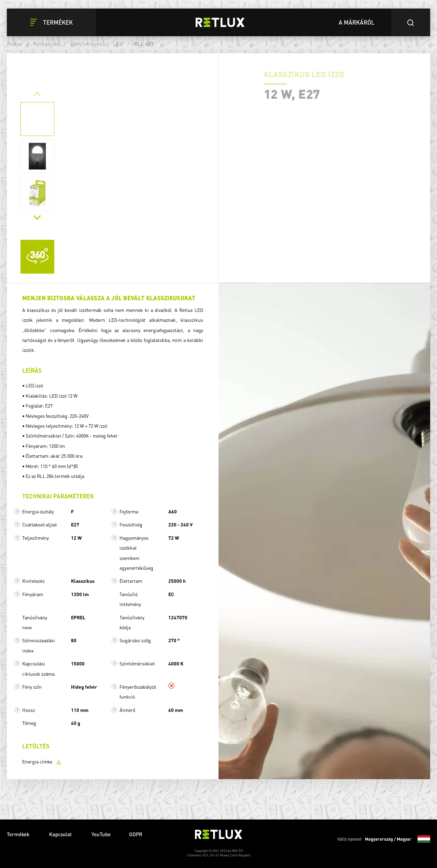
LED (118, 44)
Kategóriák (46, 44)
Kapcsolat (61, 834)
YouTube (101, 834)
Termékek (19, 834)
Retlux (15, 44)
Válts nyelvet (384, 839)
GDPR (136, 834)
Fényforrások (86, 44)
